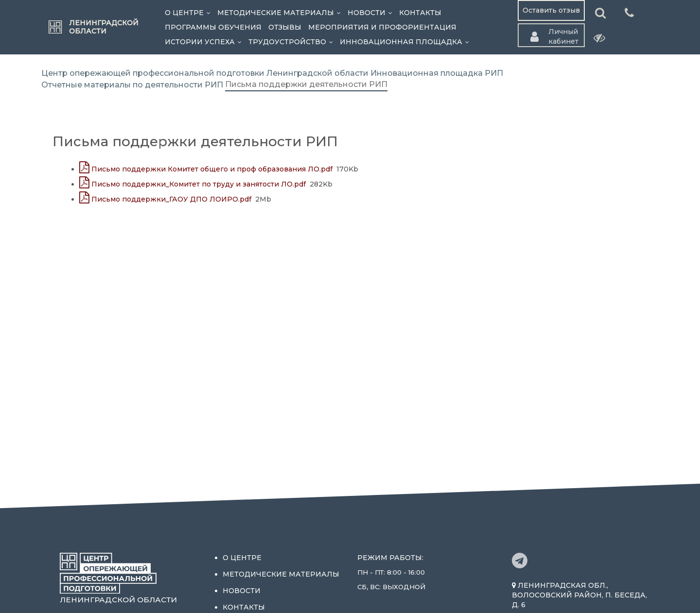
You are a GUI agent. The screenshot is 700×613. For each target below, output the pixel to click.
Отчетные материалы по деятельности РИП (132, 85)
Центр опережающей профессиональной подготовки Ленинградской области (205, 73)
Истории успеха (205, 42)
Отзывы (285, 27)
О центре (189, 13)
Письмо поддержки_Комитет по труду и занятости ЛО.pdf (192, 184)
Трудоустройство (292, 42)
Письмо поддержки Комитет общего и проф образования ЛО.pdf (206, 169)
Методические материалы (281, 13)
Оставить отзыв (551, 10)
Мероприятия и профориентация (382, 27)
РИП (494, 73)
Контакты (420, 13)
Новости (372, 13)
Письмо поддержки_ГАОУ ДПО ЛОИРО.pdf (165, 199)
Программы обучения (213, 27)
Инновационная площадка (406, 42)
